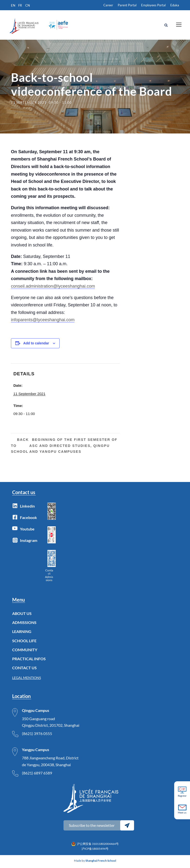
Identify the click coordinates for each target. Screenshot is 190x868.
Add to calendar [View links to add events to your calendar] (36, 345)
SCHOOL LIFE (24, 642)
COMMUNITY (25, 651)
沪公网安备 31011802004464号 (98, 845)
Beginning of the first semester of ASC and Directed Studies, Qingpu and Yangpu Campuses (73, 447)
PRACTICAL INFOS (29, 660)
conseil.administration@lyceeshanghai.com (53, 288)
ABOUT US (22, 615)
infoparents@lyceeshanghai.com (43, 322)
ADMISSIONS (24, 624)
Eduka (175, 5)
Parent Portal (127, 5)
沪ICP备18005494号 (95, 851)
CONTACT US (24, 669)
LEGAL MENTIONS (27, 680)
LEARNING (22, 633)
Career (108, 5)
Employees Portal (153, 5)
